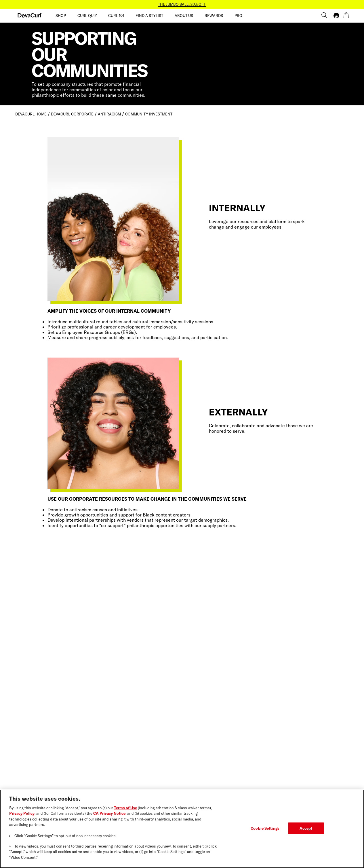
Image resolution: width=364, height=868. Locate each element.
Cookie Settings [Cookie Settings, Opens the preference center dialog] (265, 831)
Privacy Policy (22, 817)
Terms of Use (125, 811)
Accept (306, 831)
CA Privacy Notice (109, 817)
